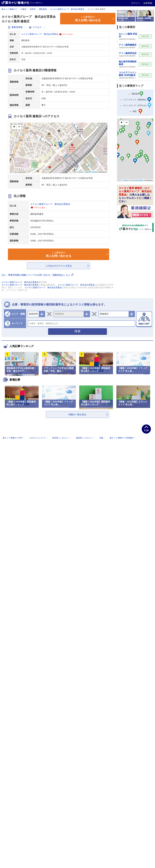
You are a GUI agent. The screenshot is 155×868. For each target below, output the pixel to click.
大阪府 (24, 9)
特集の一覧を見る (77, 414)
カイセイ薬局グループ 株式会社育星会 (67, 9)
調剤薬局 (43, 9)
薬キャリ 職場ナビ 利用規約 (123, 438)
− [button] (19, 127)
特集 (103, 438)
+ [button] (14, 127)
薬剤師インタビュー (86, 438)
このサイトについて (39, 438)
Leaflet (79, 172)
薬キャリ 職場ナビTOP (14, 438)
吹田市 (33, 9)
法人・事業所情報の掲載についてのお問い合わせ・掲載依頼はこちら (37, 275)
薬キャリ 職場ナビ (9, 9)
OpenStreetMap (91, 172)
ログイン (136, 3)
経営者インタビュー (62, 438)
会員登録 (148, 3)
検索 (77, 331)
